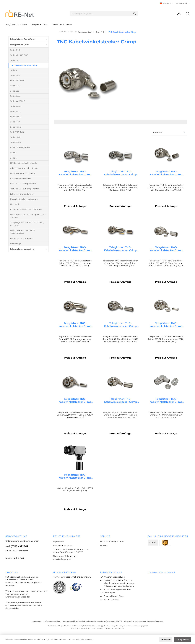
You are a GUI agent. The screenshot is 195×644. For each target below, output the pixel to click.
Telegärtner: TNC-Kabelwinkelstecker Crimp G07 (166, 326)
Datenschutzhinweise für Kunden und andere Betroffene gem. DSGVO (92, 621)
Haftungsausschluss (62, 545)
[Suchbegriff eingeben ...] (101, 14)
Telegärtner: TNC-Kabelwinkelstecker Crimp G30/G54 (120, 402)
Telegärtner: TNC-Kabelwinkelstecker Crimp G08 (75, 402)
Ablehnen (166, 640)
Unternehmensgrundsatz (112, 541)
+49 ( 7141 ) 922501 (17, 546)
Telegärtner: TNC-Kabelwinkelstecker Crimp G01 (166, 173)
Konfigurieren (182, 640)
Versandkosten (91, 626)
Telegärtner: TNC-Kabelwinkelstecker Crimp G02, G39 (166, 250)
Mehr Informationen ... (85, 639)
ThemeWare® (119, 628)
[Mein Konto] (179, 14)
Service (105, 536)
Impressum (58, 541)
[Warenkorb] (187, 14)
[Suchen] (135, 14)
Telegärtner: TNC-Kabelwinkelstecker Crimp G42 (75, 479)
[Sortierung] (169, 133)
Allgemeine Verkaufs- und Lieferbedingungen (144, 621)
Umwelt (104, 545)
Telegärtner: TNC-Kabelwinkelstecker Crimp (75, 173)
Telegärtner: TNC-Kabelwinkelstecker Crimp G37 (166, 402)
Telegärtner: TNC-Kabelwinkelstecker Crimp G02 (120, 250)
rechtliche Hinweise (67, 536)
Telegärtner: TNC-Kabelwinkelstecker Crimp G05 (75, 326)
